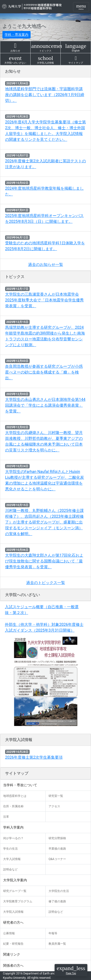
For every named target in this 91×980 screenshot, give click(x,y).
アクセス (54, 806)
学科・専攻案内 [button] (17, 35)
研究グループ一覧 (15, 891)
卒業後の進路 (57, 849)
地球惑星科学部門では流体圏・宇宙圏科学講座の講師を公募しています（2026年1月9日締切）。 (45, 95)
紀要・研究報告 (13, 944)
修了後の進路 (57, 901)
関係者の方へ (13, 965)
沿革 (6, 817)
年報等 (53, 933)
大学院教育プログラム (18, 901)
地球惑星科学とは (15, 796)
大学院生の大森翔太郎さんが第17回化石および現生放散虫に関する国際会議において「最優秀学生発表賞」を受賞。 (44, 561)
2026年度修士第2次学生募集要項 (34, 757)
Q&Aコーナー (57, 859)
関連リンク (12, 954)
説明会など (10, 869)
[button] (71, 970)
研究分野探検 (57, 838)
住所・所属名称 (13, 806)
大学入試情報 (12, 859)
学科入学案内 (13, 827)
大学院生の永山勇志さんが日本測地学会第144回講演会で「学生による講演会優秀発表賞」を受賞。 (45, 405)
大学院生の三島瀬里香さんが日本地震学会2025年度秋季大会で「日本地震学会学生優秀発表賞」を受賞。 (44, 300)
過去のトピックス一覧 (46, 583)
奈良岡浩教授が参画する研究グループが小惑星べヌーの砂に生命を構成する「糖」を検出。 (44, 372)
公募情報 (9, 933)
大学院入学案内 (15, 880)
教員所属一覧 (57, 944)
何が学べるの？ (13, 838)
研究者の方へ (13, 922)
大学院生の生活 (59, 891)
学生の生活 (10, 849)
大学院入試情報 (13, 912)
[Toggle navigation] (81, 7)
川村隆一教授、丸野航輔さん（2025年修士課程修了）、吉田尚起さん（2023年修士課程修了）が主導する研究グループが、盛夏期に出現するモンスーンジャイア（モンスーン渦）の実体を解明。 (44, 522)
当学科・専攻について (20, 785)
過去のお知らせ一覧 (46, 265)
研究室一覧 (56, 796)
